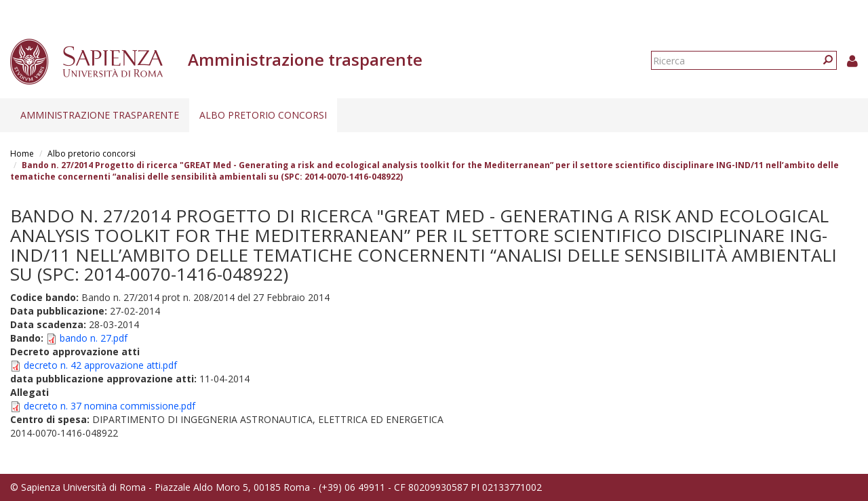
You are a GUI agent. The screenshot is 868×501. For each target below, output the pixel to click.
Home (22, 154)
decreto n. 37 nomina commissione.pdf (110, 406)
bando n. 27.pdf (94, 338)
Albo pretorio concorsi (263, 115)
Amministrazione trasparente (100, 115)
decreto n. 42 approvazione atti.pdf (100, 365)
